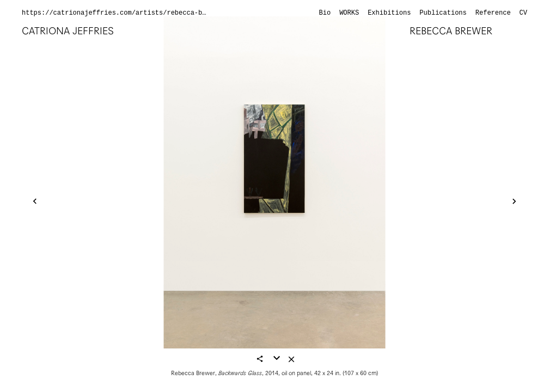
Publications (443, 13)
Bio (325, 13)
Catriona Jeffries (68, 31)
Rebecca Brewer (451, 31)
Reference (493, 13)
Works (349, 13)
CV (523, 13)
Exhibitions (389, 13)
